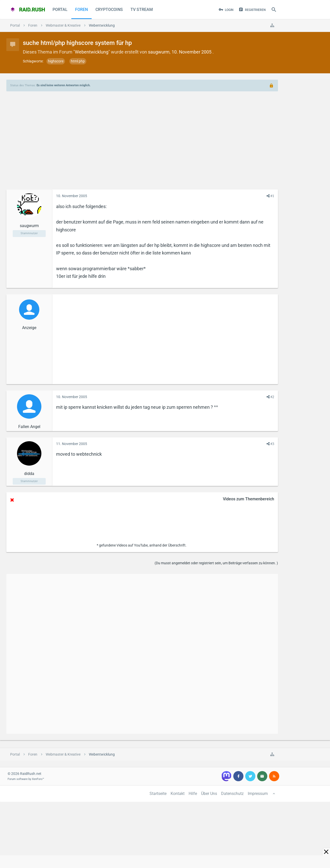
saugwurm (159, 52)
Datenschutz (232, 794)
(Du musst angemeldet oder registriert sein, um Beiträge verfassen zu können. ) (216, 563)
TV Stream (142, 10)
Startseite (158, 794)
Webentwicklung (92, 52)
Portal (60, 10)
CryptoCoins (109, 10)
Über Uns (209, 794)
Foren (81, 10)
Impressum (258, 794)
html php (78, 61)
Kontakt (178, 794)
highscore (56, 61)
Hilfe (193, 794)
